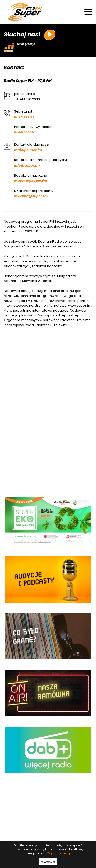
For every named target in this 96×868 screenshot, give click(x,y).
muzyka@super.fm (31, 181)
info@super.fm (27, 165)
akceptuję (48, 862)
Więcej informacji (59, 853)
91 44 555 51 (24, 117)
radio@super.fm (28, 150)
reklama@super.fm (31, 196)
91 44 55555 (24, 132)
